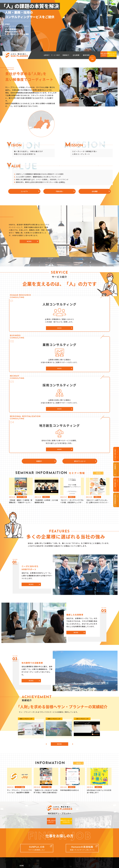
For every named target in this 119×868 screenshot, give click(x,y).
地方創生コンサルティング (57, 825)
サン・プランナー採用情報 (92, 811)
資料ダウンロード (54, 828)
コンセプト (24, 814)
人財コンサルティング (55, 814)
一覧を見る (97, 407)
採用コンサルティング (55, 821)
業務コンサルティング (55, 818)
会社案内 (23, 828)
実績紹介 (72, 55)
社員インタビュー (88, 818)
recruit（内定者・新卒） (94, 853)
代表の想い (24, 818)
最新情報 (87, 55)
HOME (22, 807)
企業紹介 (23, 811)
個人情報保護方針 (26, 836)
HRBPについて (25, 821)
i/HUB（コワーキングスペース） (26, 850)
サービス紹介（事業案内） (57, 811)
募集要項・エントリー (90, 821)
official (52, 850)
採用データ (86, 814)
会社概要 (80, 55)
